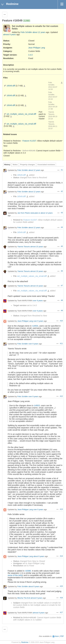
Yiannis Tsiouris (24, 247)
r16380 (28, 571)
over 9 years (38, 301)
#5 (62, 246)
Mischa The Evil (24, 598)
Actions (62, 140)
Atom (57, 636)
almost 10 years (37, 247)
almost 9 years (10, 34)
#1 (62, 170)
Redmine (25, 642)
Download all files (62, 83)
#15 (61, 586)
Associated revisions (46, 165)
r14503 (35, 326)
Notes (15, 165)
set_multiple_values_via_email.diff (21, 114)
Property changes (27, 165)
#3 (62, 213)
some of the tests (15, 575)
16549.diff (11, 86)
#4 (62, 227)
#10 (61, 321)
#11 (61, 344)
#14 (61, 556)
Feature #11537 (29, 141)
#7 (62, 286)
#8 (62, 300)
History (7, 165)
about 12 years (39, 32)
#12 (61, 396)
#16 (61, 598)
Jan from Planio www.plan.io (29, 213)
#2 (62, 191)
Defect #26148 (29, 151)
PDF (62, 636)
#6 (62, 271)
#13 (61, 509)
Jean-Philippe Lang (37, 48)
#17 (61, 612)
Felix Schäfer (26, 32)
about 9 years (39, 556)
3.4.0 (30, 55)
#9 (62, 311)
